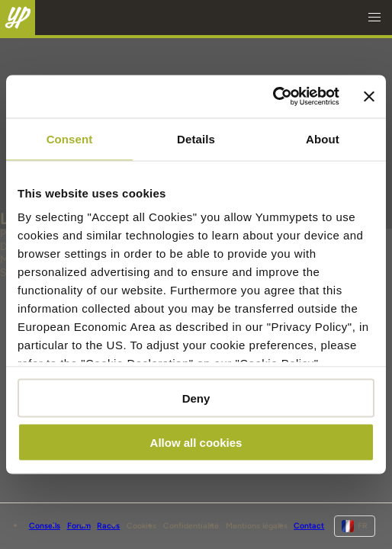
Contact (309, 526)
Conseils (45, 526)
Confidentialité (191, 526)
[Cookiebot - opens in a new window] (273, 97)
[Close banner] (369, 96)
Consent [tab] (70, 138)
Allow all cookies (196, 443)
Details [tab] (196, 138)
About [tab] (323, 138)
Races (108, 526)
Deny (196, 398)
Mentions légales (257, 526)
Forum (79, 526)
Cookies (141, 526)
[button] (374, 18)
